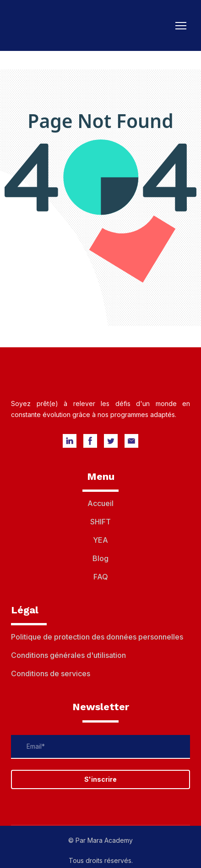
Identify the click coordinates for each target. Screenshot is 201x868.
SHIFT (100, 522)
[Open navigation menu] (181, 26)
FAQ (101, 577)
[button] (70, 441)
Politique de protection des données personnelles (97, 637)
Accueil (100, 503)
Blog (100, 558)
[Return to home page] (54, 25)
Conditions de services (51, 673)
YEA (100, 540)
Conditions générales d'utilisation (68, 655)
